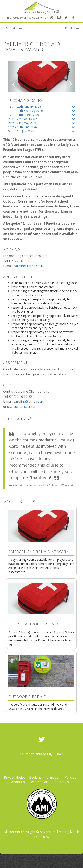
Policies (70, 777)
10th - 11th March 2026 (24, 115)
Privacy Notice (15, 777)
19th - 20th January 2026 (25, 107)
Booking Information (45, 777)
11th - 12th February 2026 (26, 111)
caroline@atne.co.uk (29, 266)
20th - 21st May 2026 (22, 123)
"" (42, 748)
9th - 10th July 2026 (21, 131)
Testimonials (39, 782)
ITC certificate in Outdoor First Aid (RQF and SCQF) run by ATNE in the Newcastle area (41, 690)
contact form (29, 407)
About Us (18, 782)
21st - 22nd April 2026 (23, 119)
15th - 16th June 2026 (23, 127)
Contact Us (61, 782)
